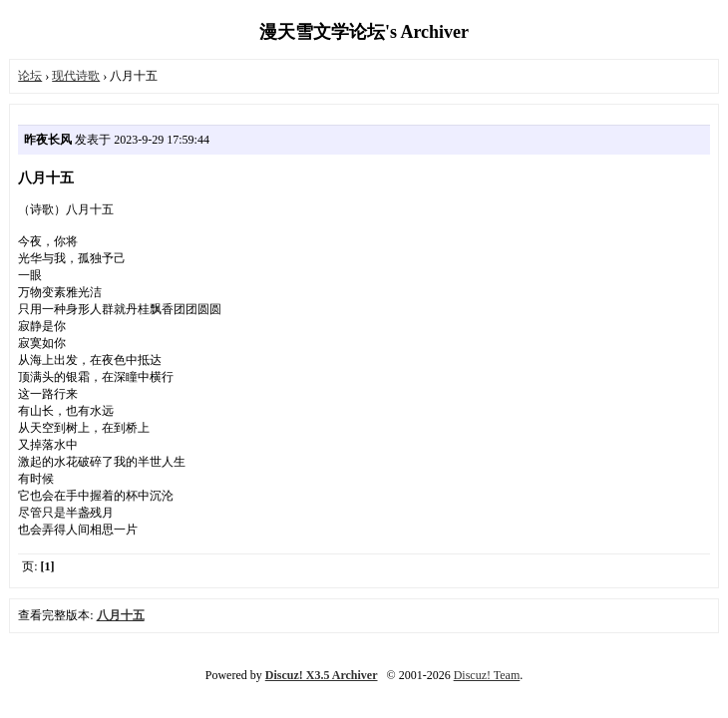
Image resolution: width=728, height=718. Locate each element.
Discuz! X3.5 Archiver (322, 675)
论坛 (30, 76)
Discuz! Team (487, 675)
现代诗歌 (76, 76)
